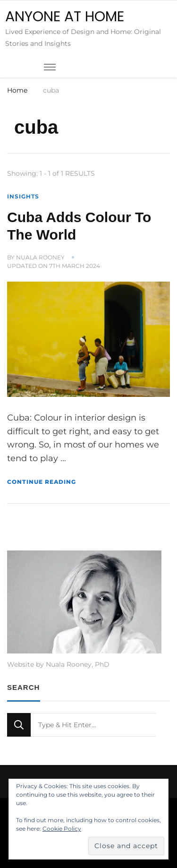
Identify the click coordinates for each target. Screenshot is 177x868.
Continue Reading (42, 482)
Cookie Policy (62, 829)
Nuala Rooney (40, 257)
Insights (23, 196)
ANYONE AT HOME (65, 17)
